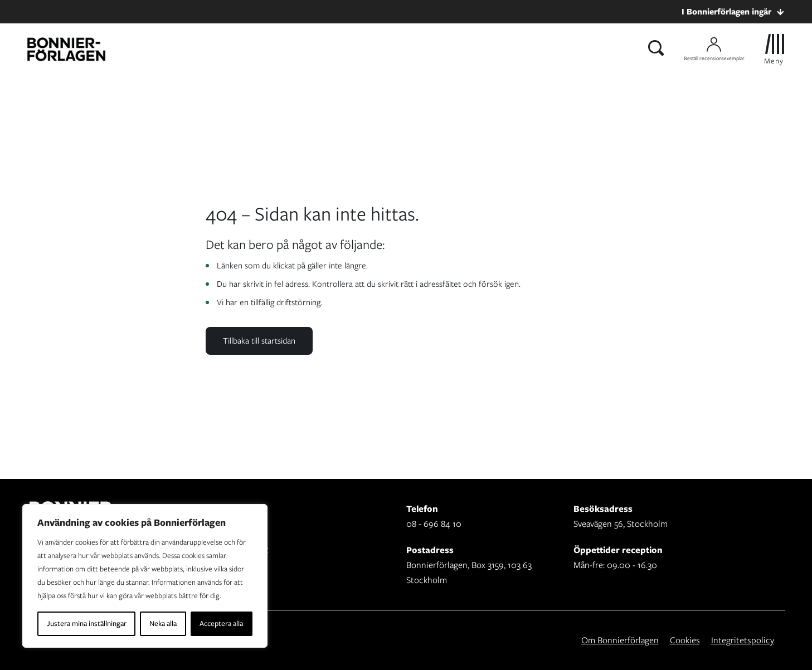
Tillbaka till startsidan (259, 341)
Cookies (685, 640)
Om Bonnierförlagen (620, 640)
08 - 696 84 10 (434, 524)
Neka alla (163, 623)
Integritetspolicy (743, 640)
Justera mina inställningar (87, 623)
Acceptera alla (221, 623)
